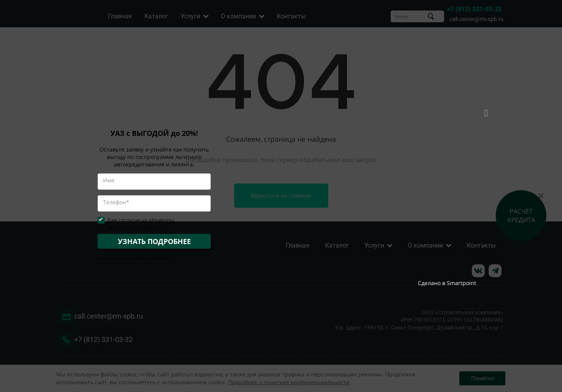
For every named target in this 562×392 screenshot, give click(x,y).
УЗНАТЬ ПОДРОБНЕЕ (154, 241)
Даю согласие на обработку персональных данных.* (141, 224)
